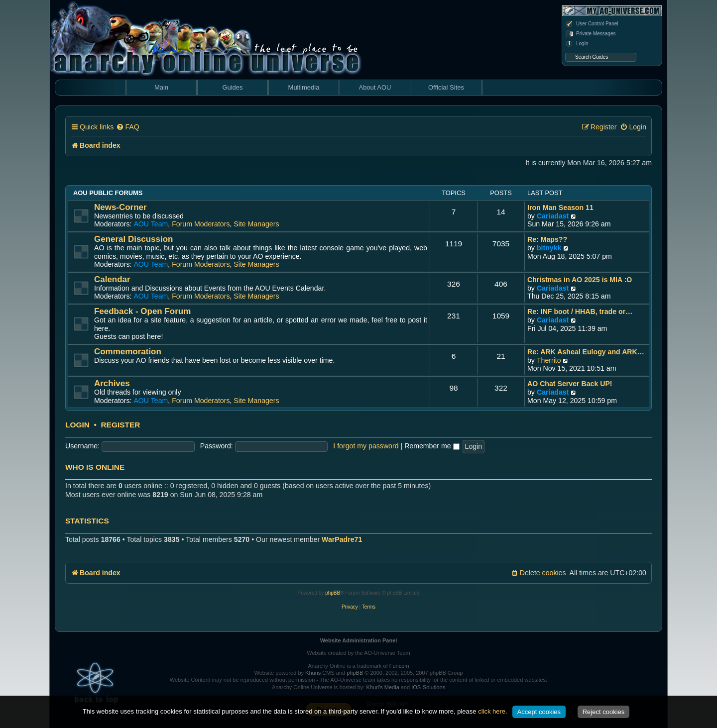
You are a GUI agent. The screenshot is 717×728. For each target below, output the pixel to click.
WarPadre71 (342, 539)
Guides (232, 87)
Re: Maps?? (547, 239)
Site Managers (256, 224)
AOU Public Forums (108, 193)
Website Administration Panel (359, 640)
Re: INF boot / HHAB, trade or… (580, 312)
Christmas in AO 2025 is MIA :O (580, 280)
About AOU (375, 87)
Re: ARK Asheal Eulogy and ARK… (586, 352)
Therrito (549, 360)
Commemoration (128, 352)
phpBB (333, 593)
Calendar (112, 279)
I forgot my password (366, 446)
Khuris (313, 673)
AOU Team (151, 224)
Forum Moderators (201, 224)
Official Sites (446, 87)
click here (492, 711)
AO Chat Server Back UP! (570, 384)
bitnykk (549, 248)
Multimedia (304, 87)
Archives (112, 383)
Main (161, 87)
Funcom (399, 666)
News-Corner (120, 207)
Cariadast (553, 216)
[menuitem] (127, 127)
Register (120, 425)
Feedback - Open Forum (142, 311)
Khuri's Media (382, 687)
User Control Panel (592, 24)
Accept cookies (539, 712)
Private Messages (590, 34)
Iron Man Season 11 (560, 208)
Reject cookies (604, 712)
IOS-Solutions (428, 687)
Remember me (432, 446)
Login (577, 44)
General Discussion (133, 239)
